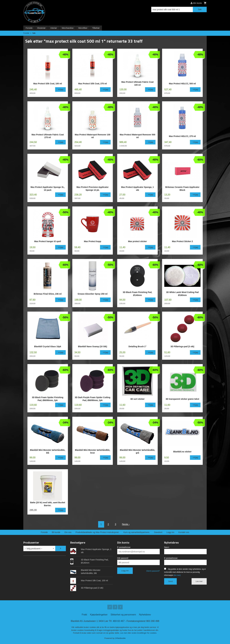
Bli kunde (56, 532)
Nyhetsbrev (145, 615)
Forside (29, 28)
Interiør (54, 28)
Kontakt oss (184, 532)
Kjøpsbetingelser (99, 615)
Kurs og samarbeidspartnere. (137, 532)
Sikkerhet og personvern (123, 615)
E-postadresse (124, 547)
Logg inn (170, 532)
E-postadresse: (171, 558)
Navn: (167, 547)
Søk (200, 9)
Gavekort (158, 532)
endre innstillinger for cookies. (144, 633)
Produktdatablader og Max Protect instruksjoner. (97, 532)
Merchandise (68, 28)
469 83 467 (119, 621)
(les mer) (177, 575)
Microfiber (83, 28)
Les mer (199, 581)
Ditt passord (123, 558)
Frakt (84, 615)
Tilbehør (96, 28)
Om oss (68, 532)
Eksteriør (42, 28)
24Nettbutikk (120, 638)
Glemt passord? (153, 571)
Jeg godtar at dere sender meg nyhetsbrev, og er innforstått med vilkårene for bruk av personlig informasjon (185, 572)
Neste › (126, 524)
